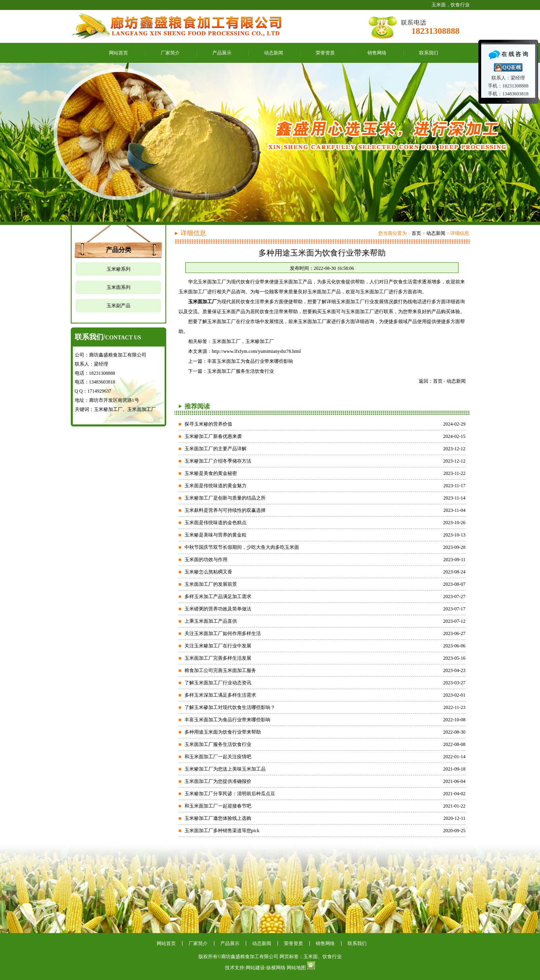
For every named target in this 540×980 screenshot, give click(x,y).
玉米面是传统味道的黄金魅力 (216, 486)
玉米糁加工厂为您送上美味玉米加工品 (225, 769)
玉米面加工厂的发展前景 (211, 584)
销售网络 (377, 53)
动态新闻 (274, 53)
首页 (416, 233)
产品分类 (118, 250)
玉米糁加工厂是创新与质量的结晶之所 (225, 498)
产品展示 (222, 53)
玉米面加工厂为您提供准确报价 (218, 781)
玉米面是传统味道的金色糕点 (216, 523)
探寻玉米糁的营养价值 (208, 424)
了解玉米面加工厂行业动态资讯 (218, 683)
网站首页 (118, 53)
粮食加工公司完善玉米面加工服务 (220, 670)
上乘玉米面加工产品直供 (211, 621)
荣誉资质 (325, 53)
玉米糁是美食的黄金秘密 (211, 473)
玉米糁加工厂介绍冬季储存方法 (218, 461)
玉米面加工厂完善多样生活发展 (218, 658)
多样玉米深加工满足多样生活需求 (220, 695)
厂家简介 (170, 53)
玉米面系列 (118, 287)
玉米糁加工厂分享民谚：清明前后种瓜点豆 (230, 794)
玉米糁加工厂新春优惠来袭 (213, 436)
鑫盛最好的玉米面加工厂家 (270, 142)
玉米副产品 (118, 306)
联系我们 (429, 53)
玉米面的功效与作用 (206, 560)
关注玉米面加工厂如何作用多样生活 (223, 633)
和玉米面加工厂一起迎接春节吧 (218, 806)
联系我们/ (108, 337)
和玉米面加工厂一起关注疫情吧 (218, 757)
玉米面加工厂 (226, 341)
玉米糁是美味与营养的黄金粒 (216, 535)
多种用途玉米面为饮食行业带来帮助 (223, 732)
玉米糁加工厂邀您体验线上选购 (218, 818)
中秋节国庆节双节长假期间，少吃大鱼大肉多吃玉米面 (242, 547)
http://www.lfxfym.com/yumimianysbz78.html (256, 351)
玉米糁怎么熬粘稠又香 (208, 572)
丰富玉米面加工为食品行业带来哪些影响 (250, 361)
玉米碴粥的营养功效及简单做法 (218, 609)
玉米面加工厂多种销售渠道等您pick (222, 831)
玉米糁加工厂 (260, 341)
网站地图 (296, 968)
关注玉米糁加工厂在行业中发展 (218, 646)
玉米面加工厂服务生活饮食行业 (241, 371)
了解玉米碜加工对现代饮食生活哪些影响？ (230, 707)
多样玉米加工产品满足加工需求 (218, 597)
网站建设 (255, 968)
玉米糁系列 (118, 269)
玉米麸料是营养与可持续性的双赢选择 (225, 510)
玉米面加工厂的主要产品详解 (216, 449)
